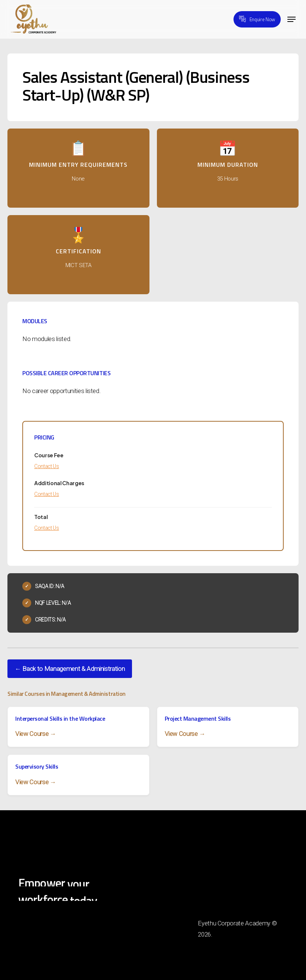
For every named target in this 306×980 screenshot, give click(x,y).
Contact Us (47, 466)
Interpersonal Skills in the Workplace (60, 718)
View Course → (36, 734)
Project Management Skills (198, 718)
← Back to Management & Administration (70, 669)
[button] (291, 19)
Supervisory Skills (37, 766)
